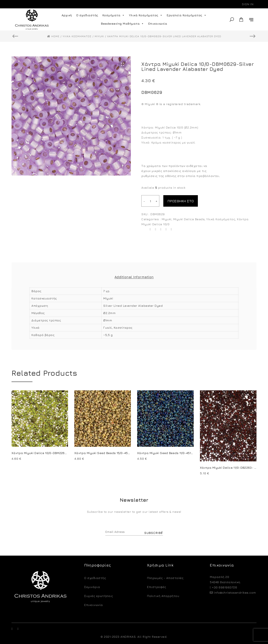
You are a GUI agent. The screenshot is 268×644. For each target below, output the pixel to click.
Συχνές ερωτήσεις (99, 596)
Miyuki (167, 219)
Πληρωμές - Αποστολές (165, 578)
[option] (71, 116)
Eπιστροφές (157, 587)
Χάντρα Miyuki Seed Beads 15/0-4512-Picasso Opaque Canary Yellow (127, 453)
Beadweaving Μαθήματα (122, 24)
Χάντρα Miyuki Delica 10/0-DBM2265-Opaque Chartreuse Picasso (61, 453)
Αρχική (67, 15)
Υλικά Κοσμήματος (146, 15)
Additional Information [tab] (134, 277)
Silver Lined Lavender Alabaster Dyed (133, 306)
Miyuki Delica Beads (189, 219)
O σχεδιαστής (95, 578)
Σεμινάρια (92, 587)
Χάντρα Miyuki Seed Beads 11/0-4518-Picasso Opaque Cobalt (184, 453)
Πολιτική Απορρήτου (163, 596)
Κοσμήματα (114, 15)
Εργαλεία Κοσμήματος (187, 15)
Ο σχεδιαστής (87, 15)
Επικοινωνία (158, 24)
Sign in (248, 4)
